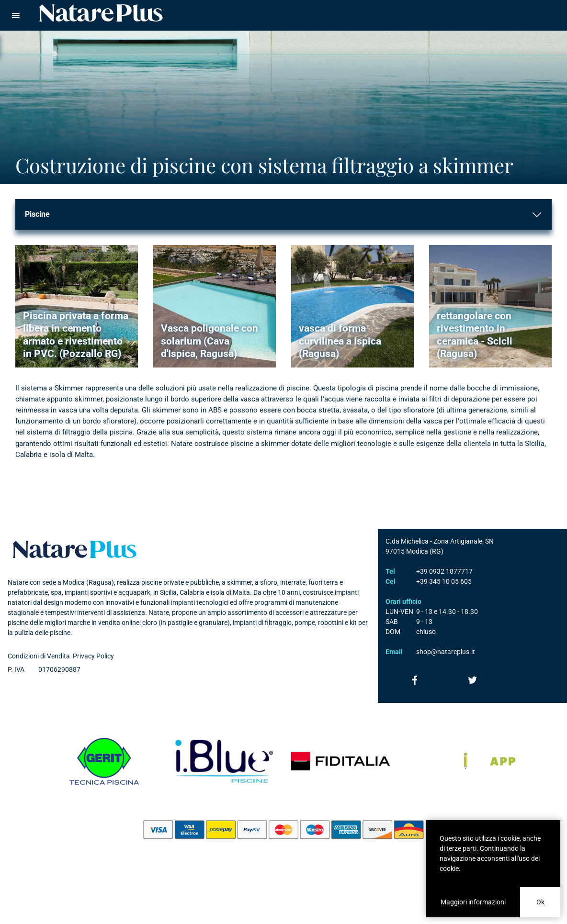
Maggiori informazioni (473, 902)
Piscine (37, 214)
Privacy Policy (93, 656)
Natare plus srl (75, 549)
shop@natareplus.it (446, 652)
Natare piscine (101, 13)
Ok (540, 902)
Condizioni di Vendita (39, 656)
